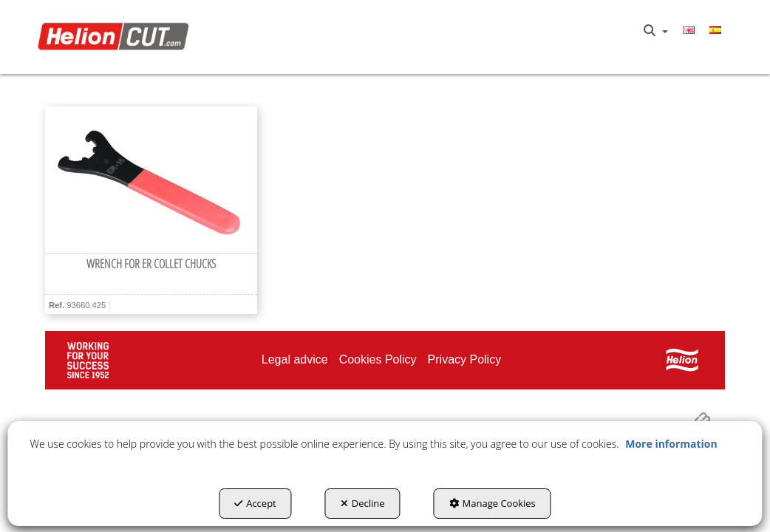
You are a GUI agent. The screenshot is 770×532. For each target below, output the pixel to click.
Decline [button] (363, 503)
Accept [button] (255, 503)
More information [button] (671, 444)
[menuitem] (656, 31)
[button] (116, 37)
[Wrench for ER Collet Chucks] (151, 180)
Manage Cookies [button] (493, 503)
